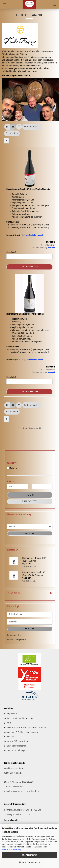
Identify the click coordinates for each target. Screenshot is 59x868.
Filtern (30, 495)
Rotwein (12, 468)
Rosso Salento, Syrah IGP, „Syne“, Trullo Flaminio (28, 189)
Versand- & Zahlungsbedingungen (22, 732)
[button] (7, 127)
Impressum (12, 714)
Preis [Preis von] (10, 481)
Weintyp (12, 463)
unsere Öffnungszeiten (17, 741)
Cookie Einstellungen (17, 750)
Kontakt (11, 737)
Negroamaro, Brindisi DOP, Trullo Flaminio (25, 314)
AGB (9, 723)
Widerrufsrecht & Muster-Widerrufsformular (27, 728)
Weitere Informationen (29, 862)
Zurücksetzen (30, 501)
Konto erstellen (14, 635)
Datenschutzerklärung (12, 849)
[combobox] (32, 127)
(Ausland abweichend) (35, 235)
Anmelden (30, 533)
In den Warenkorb (29, 267)
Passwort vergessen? (17, 639)
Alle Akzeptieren (30, 855)
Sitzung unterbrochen (17, 746)
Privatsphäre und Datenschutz (21, 718)
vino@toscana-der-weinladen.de (26, 791)
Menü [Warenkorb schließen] (4, 4)
